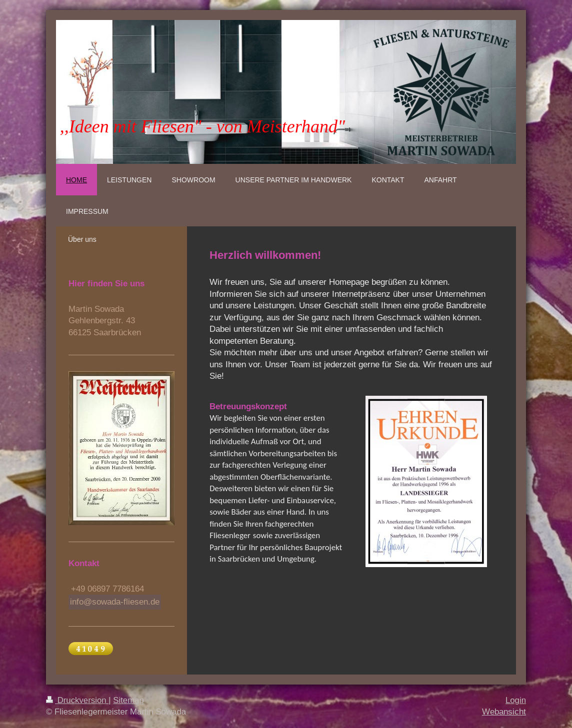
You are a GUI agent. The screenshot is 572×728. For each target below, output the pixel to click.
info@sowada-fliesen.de (115, 602)
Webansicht (504, 712)
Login (516, 700)
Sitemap (128, 700)
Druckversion (77, 700)
